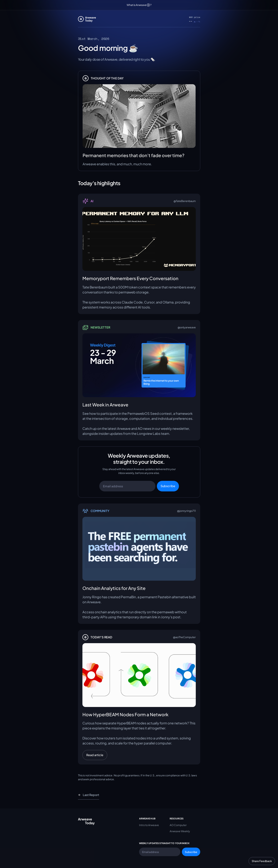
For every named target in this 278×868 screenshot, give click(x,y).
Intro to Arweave (149, 825)
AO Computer (178, 825)
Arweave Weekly (180, 831)
